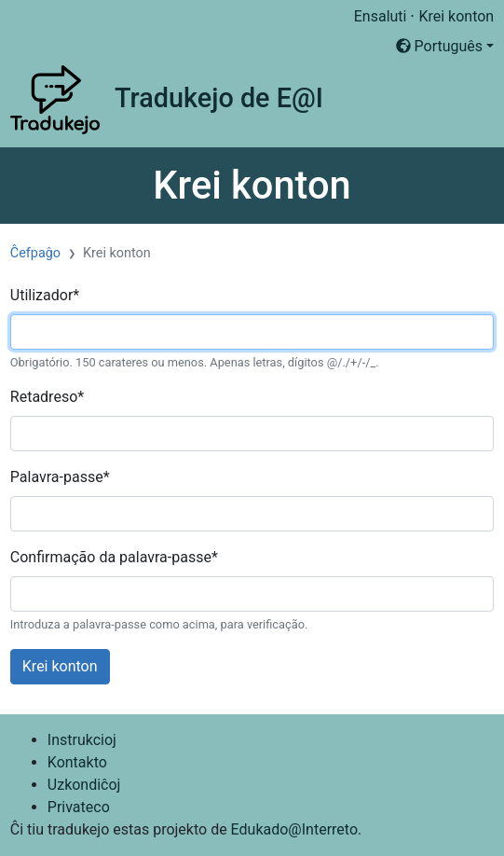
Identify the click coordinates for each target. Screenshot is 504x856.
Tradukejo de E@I (219, 98)
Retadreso (47, 397)
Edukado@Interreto (294, 829)
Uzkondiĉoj (84, 785)
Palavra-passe (60, 477)
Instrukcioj (82, 740)
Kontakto (77, 762)
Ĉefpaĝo (35, 253)
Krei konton (456, 16)
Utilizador (45, 295)
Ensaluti (381, 16)
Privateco (79, 807)
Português (440, 46)
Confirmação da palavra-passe (114, 557)
